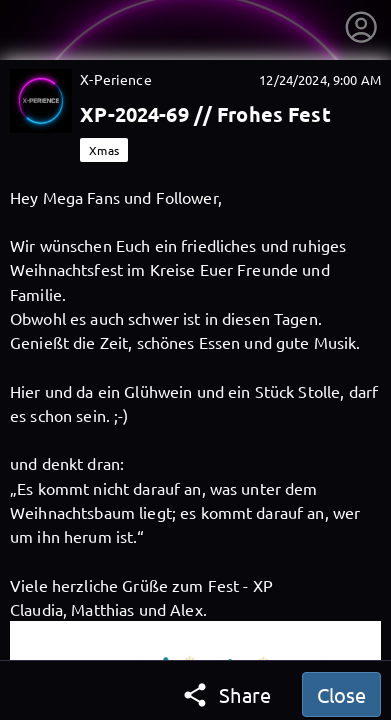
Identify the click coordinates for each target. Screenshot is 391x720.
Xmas (104, 150)
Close (341, 694)
